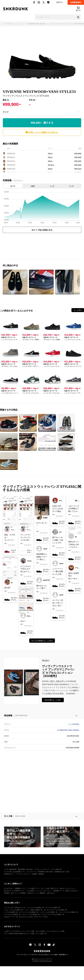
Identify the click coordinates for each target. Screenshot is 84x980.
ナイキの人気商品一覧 (11, 912)
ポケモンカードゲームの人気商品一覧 (55, 910)
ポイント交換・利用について (50, 888)
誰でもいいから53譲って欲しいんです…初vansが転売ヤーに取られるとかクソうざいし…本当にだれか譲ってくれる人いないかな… (58, 540)
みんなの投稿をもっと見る (42, 641)
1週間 (33, 186)
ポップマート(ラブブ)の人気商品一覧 (52, 914)
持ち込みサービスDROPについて (14, 891)
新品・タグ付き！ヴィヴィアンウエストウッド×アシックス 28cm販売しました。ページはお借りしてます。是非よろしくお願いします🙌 (10, 538)
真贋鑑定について (20, 888)
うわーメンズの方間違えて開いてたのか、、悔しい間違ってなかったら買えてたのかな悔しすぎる (74, 509)
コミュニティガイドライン (44, 891)
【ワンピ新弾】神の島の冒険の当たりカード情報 (19, 934)
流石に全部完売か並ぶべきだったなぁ (74, 576)
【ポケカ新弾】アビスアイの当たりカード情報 (50, 931)
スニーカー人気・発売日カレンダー (15, 908)
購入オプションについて (68, 888)
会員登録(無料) (76, 2)
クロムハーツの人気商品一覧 (31, 914)
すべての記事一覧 (41, 934)
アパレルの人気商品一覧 (53, 908)
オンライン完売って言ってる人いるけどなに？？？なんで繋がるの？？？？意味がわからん (58, 603)
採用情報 (41, 874)
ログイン (60, 2)
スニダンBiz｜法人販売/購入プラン (15, 872)
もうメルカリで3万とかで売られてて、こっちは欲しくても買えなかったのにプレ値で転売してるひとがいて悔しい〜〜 (26, 569)
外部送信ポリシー (10, 874)
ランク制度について (33, 888)
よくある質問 (30, 891)
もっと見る (78, 310)
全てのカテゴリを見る (26, 917)
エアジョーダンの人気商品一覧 (29, 912)
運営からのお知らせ (72, 891)
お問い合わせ (51, 893)
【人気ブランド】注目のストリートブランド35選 (19, 931)
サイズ (6, 112)
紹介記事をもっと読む (53, 700)
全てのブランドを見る (41, 917)
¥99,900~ (42, 123)
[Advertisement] (42, 247)
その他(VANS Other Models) (68, 730)
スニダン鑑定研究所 (10, 869)
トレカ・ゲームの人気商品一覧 (14, 910)
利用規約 (7, 893)
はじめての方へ (9, 888)
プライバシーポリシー (23, 874)
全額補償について (59, 891)
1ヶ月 (52, 186)
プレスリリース (32, 872)
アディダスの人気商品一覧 (12, 914)
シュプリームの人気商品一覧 (48, 912)
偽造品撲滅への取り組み (25, 869)
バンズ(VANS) (73, 724)
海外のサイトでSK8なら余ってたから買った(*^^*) (74, 545)
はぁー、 (24, 621)
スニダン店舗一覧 (56, 869)
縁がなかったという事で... (42, 587)
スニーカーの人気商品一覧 (36, 908)
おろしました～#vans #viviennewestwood (42, 526)
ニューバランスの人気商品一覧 (68, 912)
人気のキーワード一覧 (11, 917)
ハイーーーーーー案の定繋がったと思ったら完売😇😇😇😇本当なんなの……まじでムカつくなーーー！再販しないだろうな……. (58, 572)
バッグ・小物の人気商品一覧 (33, 910)
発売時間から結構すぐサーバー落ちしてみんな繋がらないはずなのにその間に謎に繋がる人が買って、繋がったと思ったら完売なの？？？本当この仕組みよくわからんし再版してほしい (42, 557)
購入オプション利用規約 (18, 893)
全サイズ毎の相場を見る (42, 230)
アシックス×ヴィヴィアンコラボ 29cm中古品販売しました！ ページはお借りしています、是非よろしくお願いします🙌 (26, 538)
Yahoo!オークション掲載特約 (36, 893)
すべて (13, 186)
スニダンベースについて (42, 869)
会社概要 (34, 874)
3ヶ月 (72, 186)
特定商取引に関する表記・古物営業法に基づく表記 (54, 872)
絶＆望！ (8, 588)
